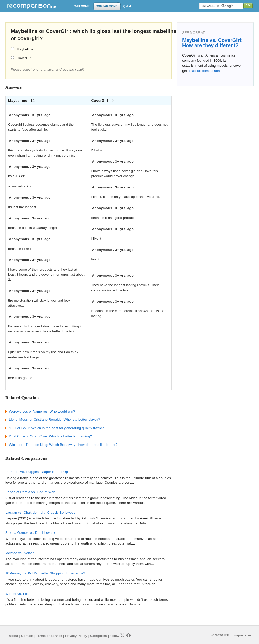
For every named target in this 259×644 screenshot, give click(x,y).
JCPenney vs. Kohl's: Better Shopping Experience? (45, 573)
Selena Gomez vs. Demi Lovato (30, 533)
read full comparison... (205, 71)
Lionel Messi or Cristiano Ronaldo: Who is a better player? (54, 420)
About (14, 636)
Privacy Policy (76, 636)
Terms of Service (49, 636)
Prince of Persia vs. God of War (30, 492)
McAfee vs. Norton (20, 553)
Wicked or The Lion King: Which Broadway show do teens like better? (63, 445)
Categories (99, 636)
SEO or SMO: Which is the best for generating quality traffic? (56, 428)
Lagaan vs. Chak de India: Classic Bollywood (41, 512)
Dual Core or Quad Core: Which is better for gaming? (50, 436)
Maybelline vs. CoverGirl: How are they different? (212, 43)
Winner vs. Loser (19, 594)
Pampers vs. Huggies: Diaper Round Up (37, 472)
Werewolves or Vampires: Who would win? (42, 411)
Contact (27, 636)
